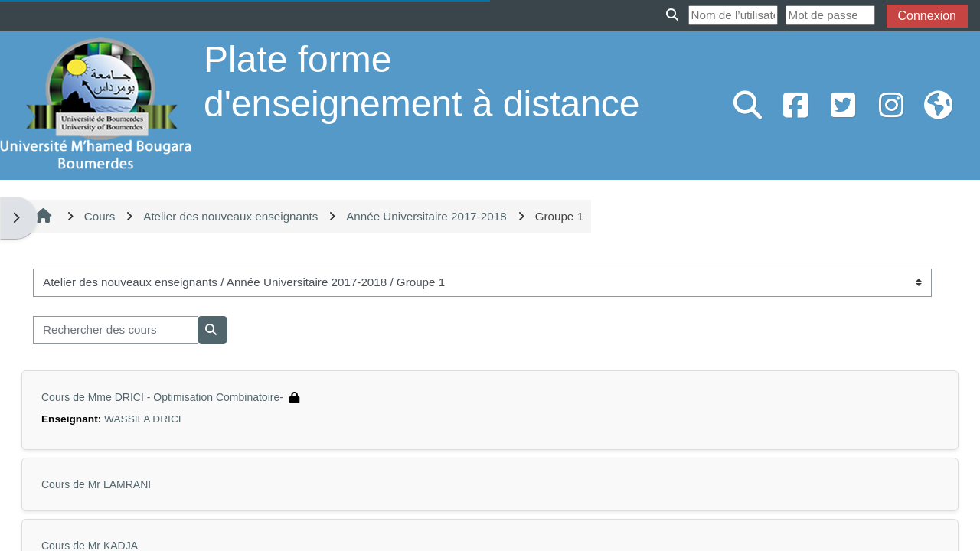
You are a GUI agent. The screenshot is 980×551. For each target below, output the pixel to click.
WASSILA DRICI (143, 419)
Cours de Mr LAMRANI (96, 484)
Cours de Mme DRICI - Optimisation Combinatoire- (162, 397)
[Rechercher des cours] (116, 330)
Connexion (928, 16)
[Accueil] (96, 104)
